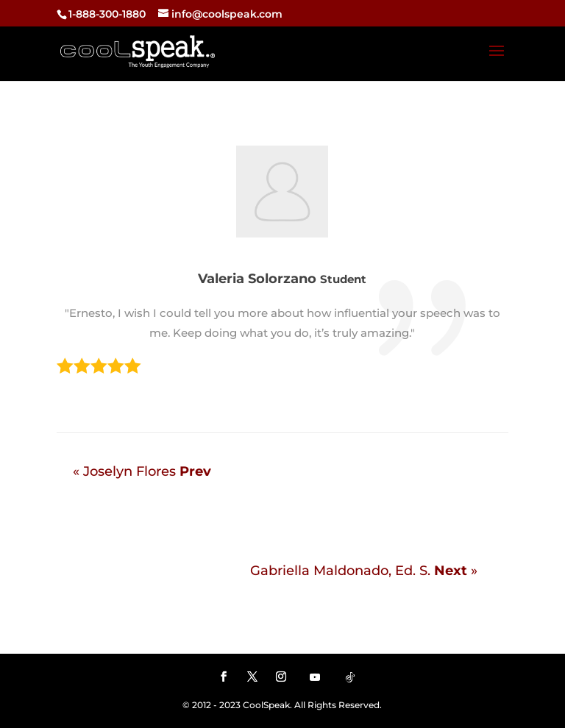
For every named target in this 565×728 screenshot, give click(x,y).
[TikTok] (350, 677)
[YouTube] (315, 677)
